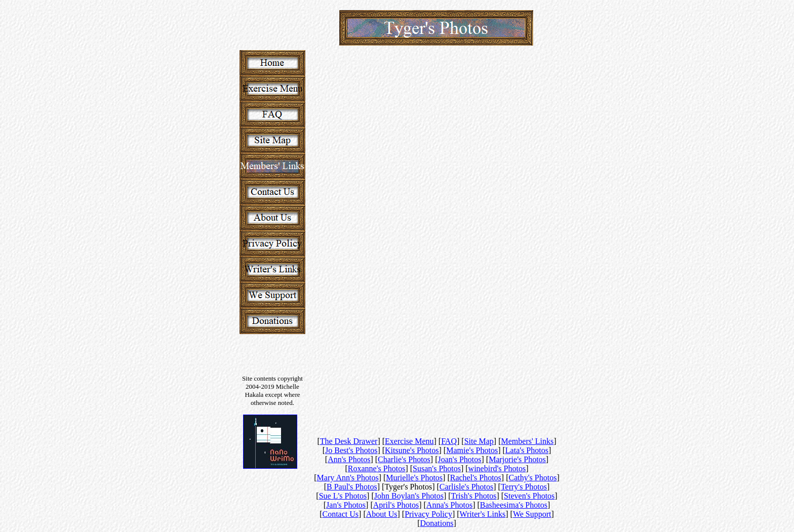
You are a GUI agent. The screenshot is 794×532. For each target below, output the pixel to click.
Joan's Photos (460, 459)
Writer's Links (483, 514)
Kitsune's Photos (412, 450)
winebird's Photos (497, 468)
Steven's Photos (529, 496)
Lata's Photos (527, 450)
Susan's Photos (437, 468)
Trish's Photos (474, 496)
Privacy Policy (428, 514)
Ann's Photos (349, 459)
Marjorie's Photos (517, 459)
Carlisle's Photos (466, 487)
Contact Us (341, 514)
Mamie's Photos (472, 450)
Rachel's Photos (476, 478)
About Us (382, 514)
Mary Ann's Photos (348, 478)
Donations (437, 523)
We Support (532, 514)
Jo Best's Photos (351, 450)
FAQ (449, 441)
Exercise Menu (409, 441)
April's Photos (396, 505)
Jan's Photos (346, 505)
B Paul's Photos (352, 487)
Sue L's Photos (343, 496)
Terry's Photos (524, 487)
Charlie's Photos (404, 459)
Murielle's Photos (414, 478)
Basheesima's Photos (514, 505)
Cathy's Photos (532, 478)
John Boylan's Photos (409, 496)
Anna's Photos (449, 505)
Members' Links (528, 441)
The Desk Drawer (349, 441)
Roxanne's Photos (377, 468)
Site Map (479, 441)
